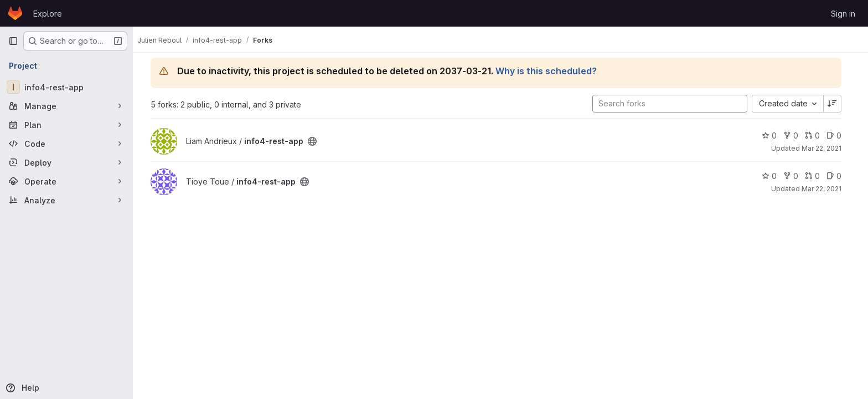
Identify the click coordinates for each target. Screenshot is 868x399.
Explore (48, 14)
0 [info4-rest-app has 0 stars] (774, 135)
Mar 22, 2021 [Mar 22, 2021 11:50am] (826, 148)
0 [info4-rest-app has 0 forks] (795, 135)
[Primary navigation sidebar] (13, 41)
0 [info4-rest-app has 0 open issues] (838, 135)
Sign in (843, 14)
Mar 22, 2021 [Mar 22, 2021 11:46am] (826, 189)
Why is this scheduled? (551, 71)
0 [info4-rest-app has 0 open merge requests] (817, 135)
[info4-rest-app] (66, 87)
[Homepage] (15, 13)
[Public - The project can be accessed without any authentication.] (317, 141)
